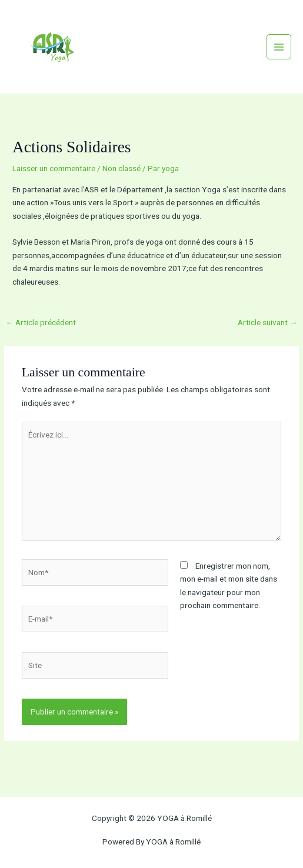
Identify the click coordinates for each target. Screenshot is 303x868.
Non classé (121, 168)
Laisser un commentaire (54, 168)
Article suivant (268, 322)
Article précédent (41, 322)
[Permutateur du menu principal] (279, 47)
